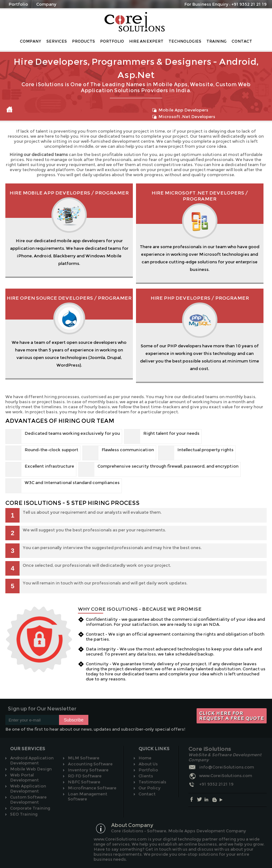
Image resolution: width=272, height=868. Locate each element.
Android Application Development (32, 760)
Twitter (200, 799)
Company (46, 4)
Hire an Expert (146, 41)
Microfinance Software (92, 788)
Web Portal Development (24, 777)
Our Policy (150, 788)
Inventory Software (88, 770)
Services (57, 41)
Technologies (185, 41)
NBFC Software (84, 782)
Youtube (223, 799)
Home (9, 110)
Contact (242, 41)
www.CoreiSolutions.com (226, 775)
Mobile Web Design (31, 769)
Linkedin (208, 799)
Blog (215, 799)
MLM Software (84, 758)
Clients (146, 776)
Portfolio (18, 4)
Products (83, 41)
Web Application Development (28, 788)
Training (216, 41)
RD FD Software (85, 776)
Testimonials (152, 782)
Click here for (232, 716)
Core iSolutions (135, 22)
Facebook (193, 799)
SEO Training (24, 814)
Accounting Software (90, 764)
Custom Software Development (28, 799)
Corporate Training (30, 808)
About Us (148, 764)
